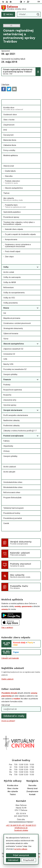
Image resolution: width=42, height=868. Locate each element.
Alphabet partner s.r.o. (32, 856)
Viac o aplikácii (7, 628)
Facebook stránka (21, 830)
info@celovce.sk (21, 828)
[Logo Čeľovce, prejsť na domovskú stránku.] (21, 8)
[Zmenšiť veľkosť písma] (25, 2)
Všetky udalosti (7, 679)
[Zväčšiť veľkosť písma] (28, 2)
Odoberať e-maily (14, 716)
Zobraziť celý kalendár (10, 658)
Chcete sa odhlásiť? (8, 721)
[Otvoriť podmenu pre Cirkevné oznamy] (38, 477)
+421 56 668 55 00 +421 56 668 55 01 (21, 825)
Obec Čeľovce (28, 859)
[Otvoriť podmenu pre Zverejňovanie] (38, 262)
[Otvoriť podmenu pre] (38, 102)
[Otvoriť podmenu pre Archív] (38, 461)
